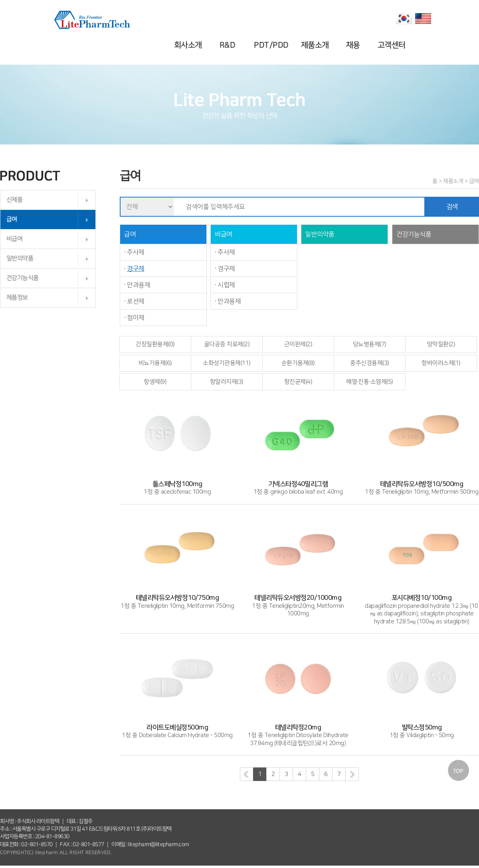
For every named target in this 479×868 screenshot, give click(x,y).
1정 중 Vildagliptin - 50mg (422, 728)
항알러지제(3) (227, 382)
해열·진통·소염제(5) (370, 382)
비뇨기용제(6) (155, 363)
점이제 (136, 318)
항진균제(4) (298, 382)
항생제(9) (155, 382)
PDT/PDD (272, 45)
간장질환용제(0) (155, 344)
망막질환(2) (441, 344)
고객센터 (392, 45)
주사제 (136, 252)
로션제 (136, 301)
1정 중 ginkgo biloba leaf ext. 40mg (298, 484)
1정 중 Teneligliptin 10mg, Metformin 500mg (422, 484)
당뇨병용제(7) (370, 344)
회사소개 (189, 45)
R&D (229, 45)
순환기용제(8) (298, 363)
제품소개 (316, 45)
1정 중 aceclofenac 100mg (177, 484)
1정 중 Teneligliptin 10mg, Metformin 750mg (177, 598)
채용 (354, 45)
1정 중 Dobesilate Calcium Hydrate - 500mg (177, 728)
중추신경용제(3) (370, 363)
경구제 (136, 269)
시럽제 (226, 285)
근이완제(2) (298, 344)
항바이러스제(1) (441, 363)
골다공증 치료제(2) (227, 344)
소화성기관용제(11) (227, 363)
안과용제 (139, 285)
